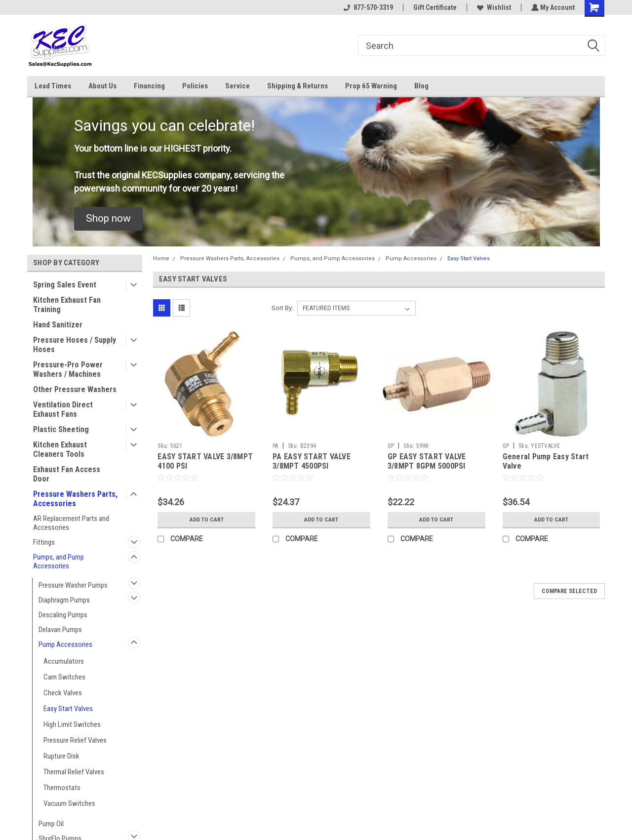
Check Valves (63, 693)
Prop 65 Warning (371, 86)
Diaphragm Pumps (64, 600)
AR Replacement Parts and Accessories (71, 523)
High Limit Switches (72, 724)
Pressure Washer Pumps (73, 585)
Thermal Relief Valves (74, 772)
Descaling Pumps (63, 615)
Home (161, 259)
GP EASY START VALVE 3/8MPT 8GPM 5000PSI (427, 461)
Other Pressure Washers (75, 389)
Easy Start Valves (68, 709)
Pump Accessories (65, 644)
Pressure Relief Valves (75, 740)
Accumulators (64, 661)
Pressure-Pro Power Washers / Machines (68, 369)
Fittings (44, 542)
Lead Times (53, 86)
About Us (102, 86)
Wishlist (493, 7)
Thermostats (62, 788)
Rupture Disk (61, 756)
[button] (108, 219)
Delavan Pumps (60, 630)
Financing (149, 86)
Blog (421, 86)
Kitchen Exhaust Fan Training (67, 305)
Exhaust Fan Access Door (67, 474)
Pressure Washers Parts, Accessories (75, 499)
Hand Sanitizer (58, 325)
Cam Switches (64, 677)
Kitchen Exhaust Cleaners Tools (60, 449)
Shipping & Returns (297, 86)
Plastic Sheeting (61, 429)
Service (237, 86)
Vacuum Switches (69, 803)
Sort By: (282, 308)
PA (276, 446)
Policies (195, 86)
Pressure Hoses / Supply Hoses (75, 345)
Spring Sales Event (65, 285)
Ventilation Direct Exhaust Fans (63, 409)
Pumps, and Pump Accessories (59, 561)
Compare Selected (569, 591)
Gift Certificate (434, 7)
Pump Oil (51, 824)
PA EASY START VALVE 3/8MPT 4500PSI (312, 461)
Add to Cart (207, 520)
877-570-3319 (367, 7)
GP (391, 446)
